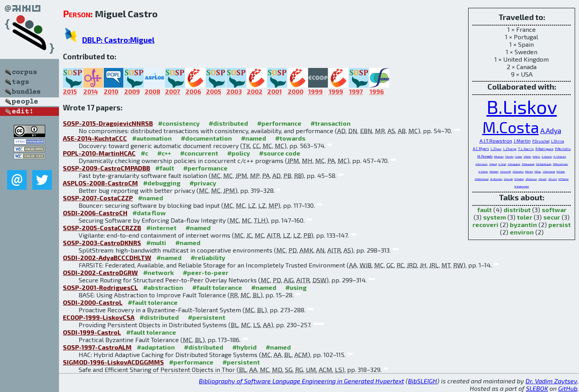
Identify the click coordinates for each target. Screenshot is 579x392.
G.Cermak (508, 179)
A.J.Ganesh (547, 157)
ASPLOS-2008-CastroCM (100, 183)
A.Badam (494, 171)
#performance (279, 123)
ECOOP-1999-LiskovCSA (99, 317)
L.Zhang (510, 149)
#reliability (208, 257)
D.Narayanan (528, 164)
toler (525, 217)
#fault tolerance (217, 287)
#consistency (179, 123)
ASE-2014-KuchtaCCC (95, 138)
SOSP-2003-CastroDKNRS (102, 243)
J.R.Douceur (531, 179)
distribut (517, 210)
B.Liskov (522, 106)
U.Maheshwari (482, 179)
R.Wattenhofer (522, 186)
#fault (165, 168)
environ (522, 232)
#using (296, 287)
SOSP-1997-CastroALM (97, 347)
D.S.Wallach (560, 157)
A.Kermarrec (482, 164)
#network (158, 272)
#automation (152, 138)
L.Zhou (496, 149)
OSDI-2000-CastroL (93, 302)
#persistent (207, 317)
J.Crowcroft (505, 171)
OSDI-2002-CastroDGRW (100, 272)
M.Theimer (564, 179)
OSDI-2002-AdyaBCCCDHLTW (107, 257)
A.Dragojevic (514, 164)
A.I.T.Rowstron (496, 141)
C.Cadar (518, 157)
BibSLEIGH (423, 381)
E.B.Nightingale (544, 164)
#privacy (203, 183)
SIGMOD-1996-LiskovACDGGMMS (113, 362)
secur (552, 217)
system (494, 217)
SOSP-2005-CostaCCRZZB (102, 228)
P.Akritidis (563, 149)
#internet (161, 228)
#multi (156, 243)
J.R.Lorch (553, 179)
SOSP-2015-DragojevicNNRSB (108, 123)
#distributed (228, 123)
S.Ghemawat (549, 171)
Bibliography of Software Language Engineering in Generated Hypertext (301, 381)
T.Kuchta (509, 157)
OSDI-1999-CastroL (92, 332)
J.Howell (543, 179)
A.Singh (502, 164)
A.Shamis (483, 171)
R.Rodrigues (544, 149)
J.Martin (522, 141)
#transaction (331, 123)
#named (254, 138)
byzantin (523, 224)
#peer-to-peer (206, 272)
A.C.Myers (481, 149)
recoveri (485, 224)
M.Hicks (536, 157)
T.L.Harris (526, 149)
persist (560, 224)
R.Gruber (561, 171)
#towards (290, 138)
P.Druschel (541, 141)
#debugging (162, 183)
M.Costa (511, 127)
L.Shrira (558, 141)
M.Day (538, 171)
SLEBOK (537, 388)
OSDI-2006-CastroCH (95, 213)
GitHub (568, 388)
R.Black (529, 171)
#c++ (164, 153)
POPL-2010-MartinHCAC (99, 153)
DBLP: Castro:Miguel (118, 40)
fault (484, 210)
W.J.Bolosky (496, 179)
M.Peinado (485, 156)
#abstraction (163, 287)
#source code (280, 153)
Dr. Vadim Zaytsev (551, 381)
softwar (554, 210)
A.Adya (551, 130)
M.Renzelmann (561, 164)
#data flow (149, 213)
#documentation (206, 138)
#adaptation (156, 347)
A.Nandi (493, 164)
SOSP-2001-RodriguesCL (100, 287)
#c (144, 153)
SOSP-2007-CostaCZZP (98, 198)
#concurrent (199, 153)
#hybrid (244, 347)
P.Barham (499, 156)
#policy (239, 153)
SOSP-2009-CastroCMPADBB (107, 168)
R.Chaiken (519, 179)
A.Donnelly (518, 171)
